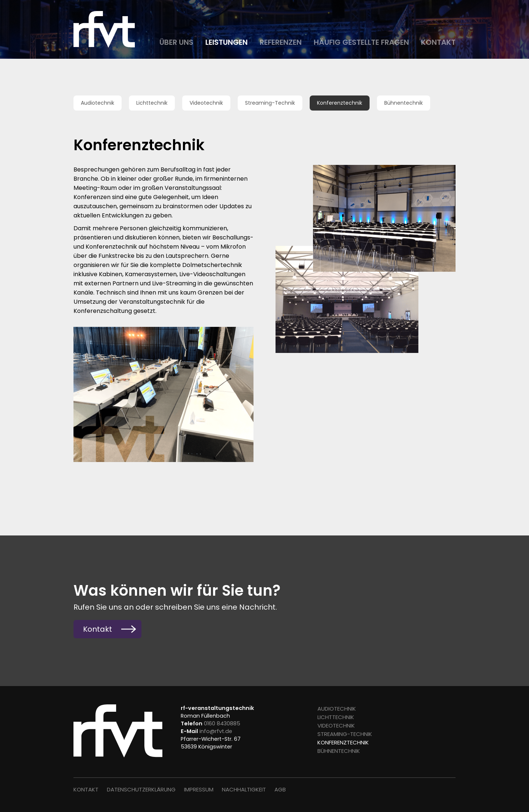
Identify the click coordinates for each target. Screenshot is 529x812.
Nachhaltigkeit (244, 789)
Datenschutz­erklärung (141, 789)
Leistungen (226, 42)
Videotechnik (206, 103)
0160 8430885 (222, 723)
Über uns (176, 42)
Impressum (199, 789)
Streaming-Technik (270, 103)
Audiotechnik (98, 103)
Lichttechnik (152, 103)
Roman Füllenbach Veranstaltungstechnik (107, 29)
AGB (280, 789)
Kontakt (438, 42)
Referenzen (281, 42)
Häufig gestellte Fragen (361, 42)
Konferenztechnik (340, 103)
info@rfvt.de (216, 731)
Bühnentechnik (404, 103)
